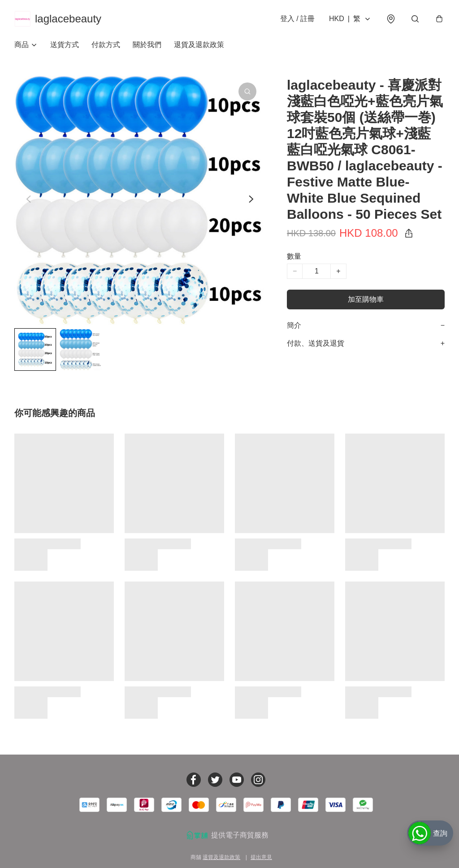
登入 (297, 19)
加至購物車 (366, 299)
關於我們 (147, 45)
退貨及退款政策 (199, 45)
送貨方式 (65, 45)
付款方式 (106, 45)
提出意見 (261, 857)
